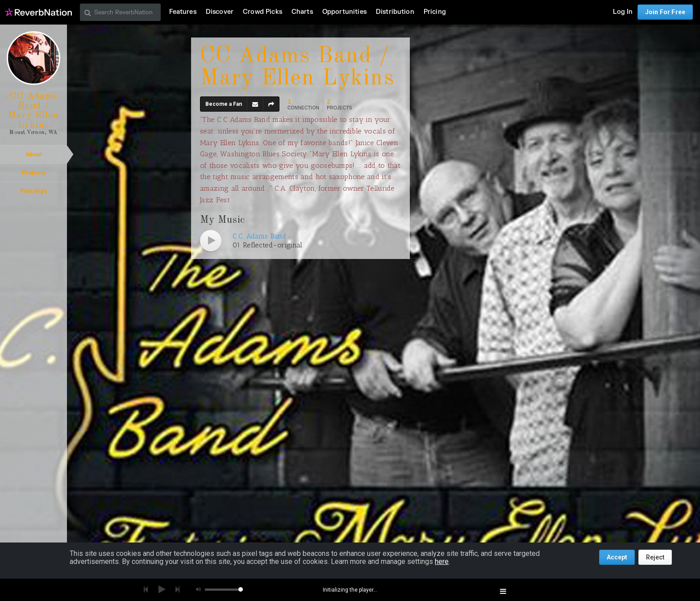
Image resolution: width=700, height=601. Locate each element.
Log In (623, 12)
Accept (617, 557)
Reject (655, 557)
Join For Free (665, 12)
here (442, 561)
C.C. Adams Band (260, 236)
